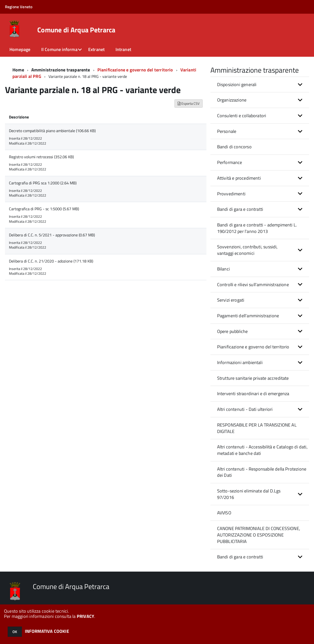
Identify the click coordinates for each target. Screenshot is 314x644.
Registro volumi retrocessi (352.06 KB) (41, 157)
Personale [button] (227, 131)
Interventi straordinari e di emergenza (253, 394)
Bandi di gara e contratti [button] (240, 209)
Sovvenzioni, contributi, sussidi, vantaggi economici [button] (247, 250)
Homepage (20, 49)
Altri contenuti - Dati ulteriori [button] (245, 409)
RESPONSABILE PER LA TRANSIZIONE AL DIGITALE (257, 428)
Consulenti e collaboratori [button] (242, 116)
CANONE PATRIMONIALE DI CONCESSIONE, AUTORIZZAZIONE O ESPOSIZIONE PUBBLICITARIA (259, 535)
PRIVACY (85, 616)
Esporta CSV (189, 103)
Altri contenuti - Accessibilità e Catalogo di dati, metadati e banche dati (262, 450)
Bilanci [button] (223, 269)
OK (15, 632)
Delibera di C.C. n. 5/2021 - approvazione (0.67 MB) (52, 235)
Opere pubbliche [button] (233, 331)
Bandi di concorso (234, 147)
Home (18, 70)
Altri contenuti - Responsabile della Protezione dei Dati (262, 472)
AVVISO (224, 513)
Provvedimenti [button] (231, 194)
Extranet (96, 49)
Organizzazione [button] (232, 100)
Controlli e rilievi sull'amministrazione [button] (253, 285)
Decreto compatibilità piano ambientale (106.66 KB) (52, 131)
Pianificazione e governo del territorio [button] (253, 347)
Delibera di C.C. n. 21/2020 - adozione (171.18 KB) (51, 261)
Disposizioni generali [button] (237, 84)
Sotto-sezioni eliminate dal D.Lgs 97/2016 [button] (249, 494)
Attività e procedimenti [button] (239, 178)
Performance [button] (230, 162)
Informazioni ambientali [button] (240, 362)
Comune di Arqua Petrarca (76, 30)
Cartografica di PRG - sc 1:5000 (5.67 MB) (44, 209)
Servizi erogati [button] (231, 300)
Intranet (123, 49)
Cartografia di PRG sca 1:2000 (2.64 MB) (43, 183)
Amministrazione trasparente (61, 70)
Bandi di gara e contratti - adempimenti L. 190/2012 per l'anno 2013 (257, 228)
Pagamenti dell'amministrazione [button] (248, 316)
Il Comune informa (59, 49)
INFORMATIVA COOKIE (47, 631)
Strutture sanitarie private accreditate (253, 378)
